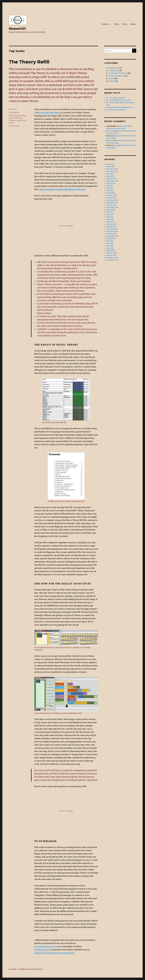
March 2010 (110, 251)
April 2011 (110, 219)
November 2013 (112, 171)
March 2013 (110, 176)
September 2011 (112, 207)
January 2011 (111, 227)
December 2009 (112, 258)
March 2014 (110, 167)
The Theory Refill (29, 62)
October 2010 (111, 234)
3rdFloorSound (14, 116)
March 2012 (110, 193)
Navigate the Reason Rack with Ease (120, 107)
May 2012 (110, 188)
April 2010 (110, 248)
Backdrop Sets (114, 68)
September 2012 (112, 181)
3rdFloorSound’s (47, 113)
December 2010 (112, 229)
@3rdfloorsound (42, 950)
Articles (105, 24)
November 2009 (112, 260)
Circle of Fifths (14, 118)
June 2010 (110, 243)
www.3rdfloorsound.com (46, 946)
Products (112, 81)
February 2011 (111, 224)
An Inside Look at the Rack (116, 110)
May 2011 (110, 217)
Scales (11, 123)
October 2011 (111, 205)
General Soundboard (116, 76)
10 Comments (14, 126)
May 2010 (110, 246)
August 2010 (111, 239)
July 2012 (109, 186)
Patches (111, 78)
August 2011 (111, 210)
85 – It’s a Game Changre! (116, 98)
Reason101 (17, 29)
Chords (24, 116)
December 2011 (112, 200)
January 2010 (111, 255)
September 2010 (112, 236)
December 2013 (112, 169)
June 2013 (110, 174)
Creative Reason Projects (118, 73)
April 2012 (110, 191)
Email (125, 24)
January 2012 (111, 198)
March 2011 (110, 222)
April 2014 (110, 164)
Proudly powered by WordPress (31, 969)
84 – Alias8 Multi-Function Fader (119, 100)
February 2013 (111, 179)
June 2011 (110, 215)
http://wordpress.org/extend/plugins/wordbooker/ (63, 189)
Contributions (14, 112)
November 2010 (112, 231)
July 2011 (109, 212)
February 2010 (111, 253)
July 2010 (109, 241)
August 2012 (111, 183)
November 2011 (112, 203)
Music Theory (22, 120)
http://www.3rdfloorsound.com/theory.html (54, 953)
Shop (116, 24)
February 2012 (111, 195)
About (133, 24)
